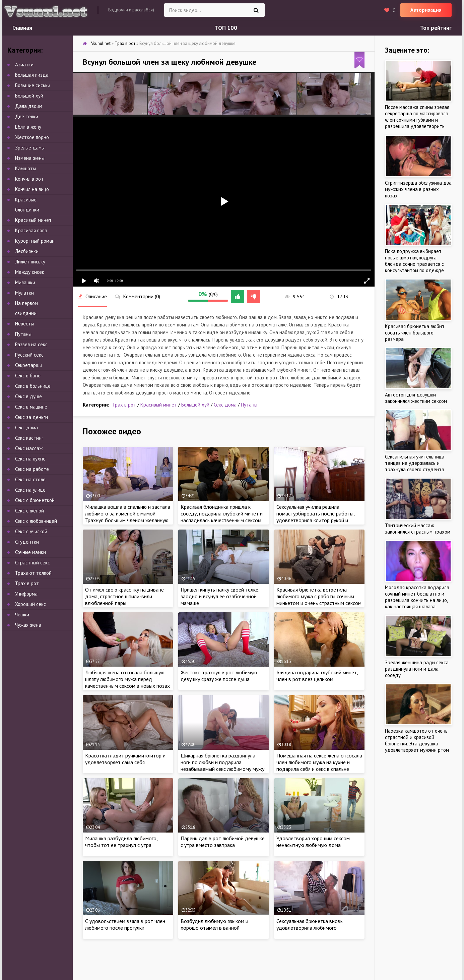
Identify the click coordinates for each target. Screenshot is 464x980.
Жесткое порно (32, 137)
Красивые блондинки (27, 205)
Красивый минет (159, 405)
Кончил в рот (29, 179)
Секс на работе (32, 469)
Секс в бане (28, 376)
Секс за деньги (31, 417)
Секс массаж (29, 448)
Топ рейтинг (436, 28)
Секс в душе (28, 396)
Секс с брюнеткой (35, 500)
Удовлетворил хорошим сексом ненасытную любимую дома (313, 842)
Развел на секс (31, 344)
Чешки (22, 615)
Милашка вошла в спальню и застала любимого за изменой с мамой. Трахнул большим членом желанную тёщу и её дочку (128, 517)
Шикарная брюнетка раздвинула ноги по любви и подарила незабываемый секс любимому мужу (222, 762)
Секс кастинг (29, 438)
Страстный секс (32, 563)
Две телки (27, 116)
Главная (22, 28)
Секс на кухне (30, 459)
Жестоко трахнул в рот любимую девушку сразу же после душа (219, 676)
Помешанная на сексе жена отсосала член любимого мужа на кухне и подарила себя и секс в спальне (319, 762)
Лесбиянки (27, 251)
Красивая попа (31, 230)
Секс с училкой (31, 531)
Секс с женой (29, 511)
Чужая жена (28, 625)
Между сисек (30, 272)
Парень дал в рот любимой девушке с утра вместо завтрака (223, 842)
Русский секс (29, 355)
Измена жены (30, 158)
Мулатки (24, 293)
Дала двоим (29, 106)
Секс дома (225, 405)
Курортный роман (35, 241)
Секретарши (29, 365)
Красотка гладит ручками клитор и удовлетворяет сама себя (125, 759)
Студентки (27, 542)
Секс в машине (31, 407)
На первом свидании (26, 308)
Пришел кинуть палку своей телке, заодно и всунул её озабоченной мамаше (220, 596)
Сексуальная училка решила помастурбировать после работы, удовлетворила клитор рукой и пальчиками (315, 517)
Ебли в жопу (28, 127)
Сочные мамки (30, 552)
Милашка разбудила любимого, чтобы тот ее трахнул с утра (121, 842)
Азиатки (24, 65)
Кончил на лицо (32, 189)
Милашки (25, 282)
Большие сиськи (33, 85)
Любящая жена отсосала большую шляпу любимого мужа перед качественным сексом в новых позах (127, 679)
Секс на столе (30, 479)
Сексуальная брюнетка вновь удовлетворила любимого (310, 924)
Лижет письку (30, 262)
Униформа (26, 594)
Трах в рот (124, 405)
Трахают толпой (33, 573)
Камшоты (25, 168)
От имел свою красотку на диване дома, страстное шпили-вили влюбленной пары (124, 596)
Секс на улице (30, 490)
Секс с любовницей (36, 521)
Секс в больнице (33, 386)
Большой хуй (195, 405)
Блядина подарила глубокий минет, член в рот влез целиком (317, 676)
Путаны (249, 405)
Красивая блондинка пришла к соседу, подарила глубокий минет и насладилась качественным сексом (222, 513)
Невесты (24, 324)
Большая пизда (32, 75)
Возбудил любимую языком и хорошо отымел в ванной (214, 924)
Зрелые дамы (30, 148)
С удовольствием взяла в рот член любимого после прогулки (125, 924)
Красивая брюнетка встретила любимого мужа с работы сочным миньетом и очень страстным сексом (319, 596)
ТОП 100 (226, 28)
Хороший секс (30, 604)
